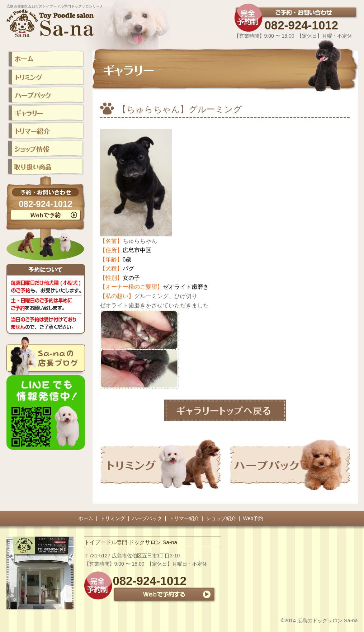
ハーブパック (147, 518)
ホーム (86, 518)
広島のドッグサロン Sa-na (327, 621)
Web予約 (253, 518)
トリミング (113, 518)
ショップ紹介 (221, 518)
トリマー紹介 (184, 518)
